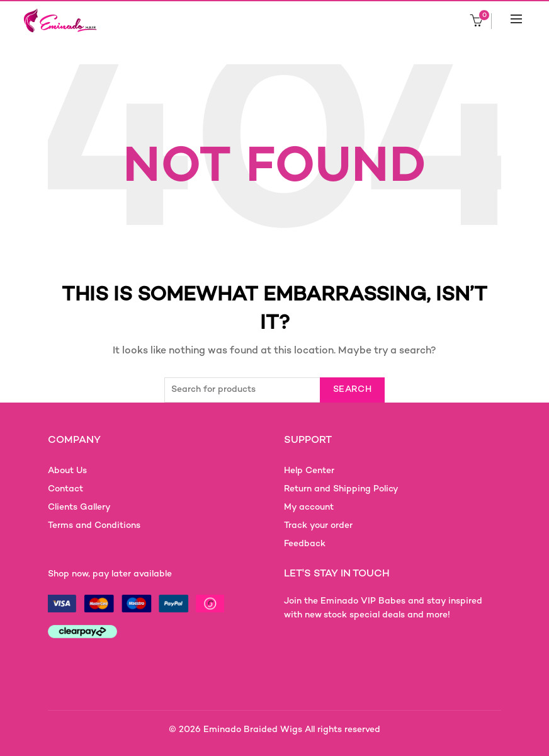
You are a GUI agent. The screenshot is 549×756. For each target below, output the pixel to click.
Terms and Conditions (94, 526)
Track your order (318, 526)
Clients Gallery (79, 507)
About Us (67, 471)
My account (309, 507)
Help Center (309, 471)
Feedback (305, 544)
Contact (65, 489)
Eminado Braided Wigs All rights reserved (292, 730)
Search (352, 390)
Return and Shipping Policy (341, 489)
